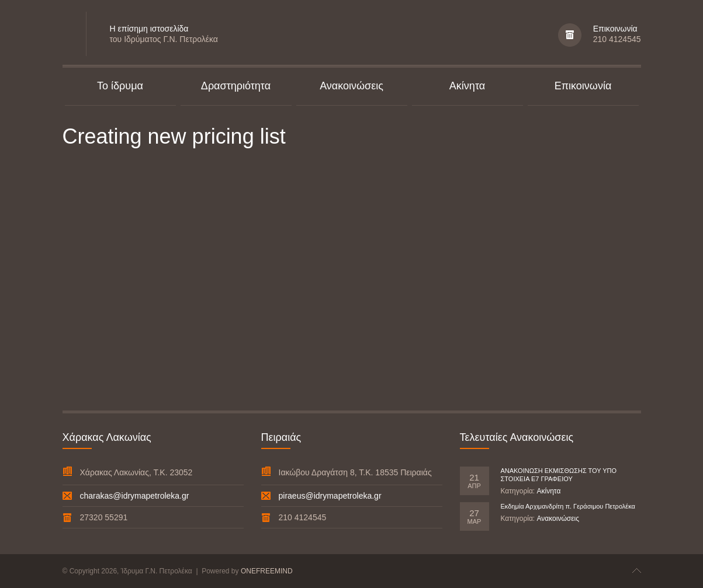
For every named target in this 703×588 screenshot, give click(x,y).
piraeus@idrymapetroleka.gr (330, 496)
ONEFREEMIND (267, 571)
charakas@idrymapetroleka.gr (135, 496)
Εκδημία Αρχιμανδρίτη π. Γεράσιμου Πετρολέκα (568, 506)
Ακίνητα (548, 491)
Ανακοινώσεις (558, 519)
